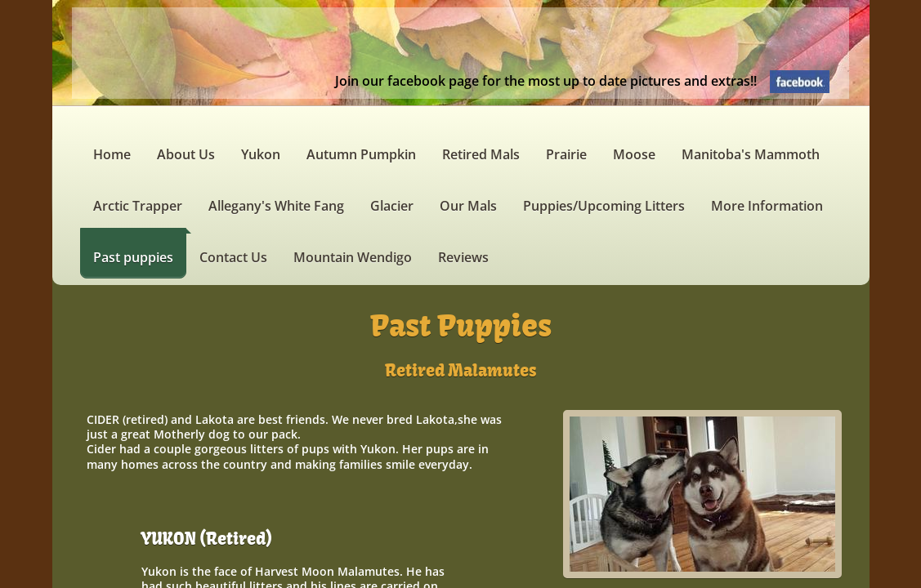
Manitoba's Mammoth (751, 154)
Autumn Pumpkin (361, 154)
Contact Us (233, 257)
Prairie (566, 154)
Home (112, 154)
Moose (634, 154)
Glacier (392, 206)
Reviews (463, 257)
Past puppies (133, 257)
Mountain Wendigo (353, 257)
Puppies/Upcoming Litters (604, 206)
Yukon (261, 154)
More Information (767, 206)
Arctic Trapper (138, 206)
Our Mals (468, 206)
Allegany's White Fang (276, 206)
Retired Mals (481, 154)
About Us (186, 154)
